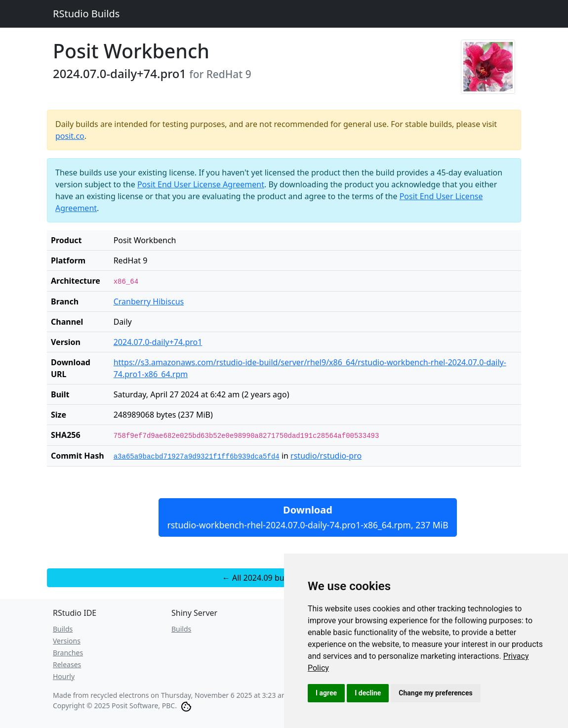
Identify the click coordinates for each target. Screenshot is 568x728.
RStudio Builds (86, 14)
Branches (68, 653)
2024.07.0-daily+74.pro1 (158, 342)
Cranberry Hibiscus (149, 301)
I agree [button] (326, 693)
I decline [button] (368, 693)
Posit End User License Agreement (201, 184)
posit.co (70, 136)
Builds (63, 629)
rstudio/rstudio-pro (326, 456)
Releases (67, 664)
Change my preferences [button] (435, 693)
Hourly (64, 676)
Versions (67, 641)
